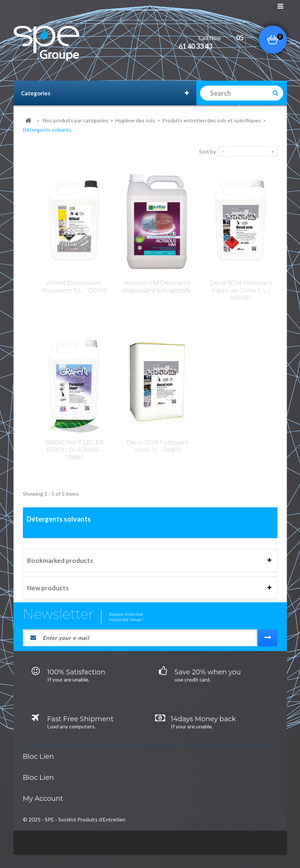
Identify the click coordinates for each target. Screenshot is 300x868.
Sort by (207, 151)
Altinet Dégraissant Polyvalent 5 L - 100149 (74, 287)
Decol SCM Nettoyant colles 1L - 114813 (158, 446)
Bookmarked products (60, 560)
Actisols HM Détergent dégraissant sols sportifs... (158, 287)
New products (48, 588)
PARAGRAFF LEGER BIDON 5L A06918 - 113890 (74, 450)
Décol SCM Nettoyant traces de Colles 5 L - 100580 (241, 290)
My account (43, 799)
